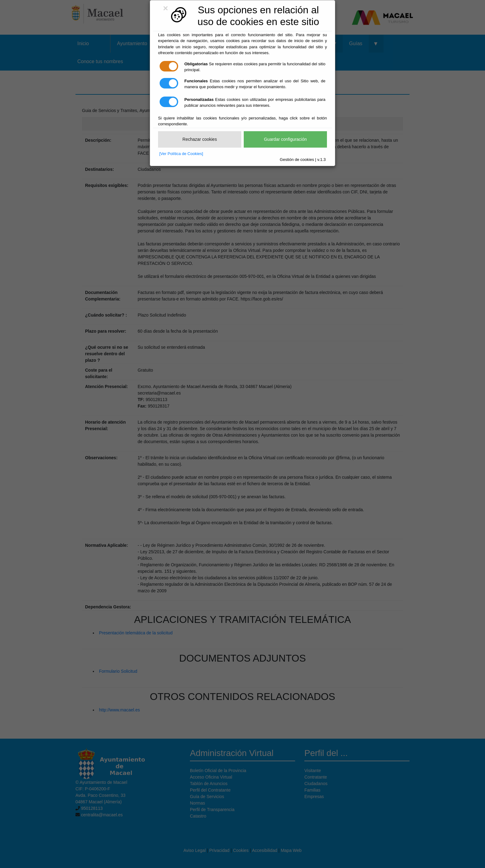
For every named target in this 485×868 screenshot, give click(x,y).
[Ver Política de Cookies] (181, 154)
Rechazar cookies (200, 139)
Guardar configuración (285, 139)
